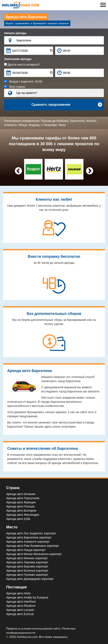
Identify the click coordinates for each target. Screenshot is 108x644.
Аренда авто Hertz (18, 593)
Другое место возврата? (22, 65)
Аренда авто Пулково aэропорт (27, 575)
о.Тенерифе (49, 125)
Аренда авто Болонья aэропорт (27, 571)
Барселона (77, 121)
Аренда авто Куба (18, 519)
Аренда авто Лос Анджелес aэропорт (31, 533)
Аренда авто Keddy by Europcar (27, 597)
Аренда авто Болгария (21, 511)
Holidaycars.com (27, 637)
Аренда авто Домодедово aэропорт (30, 579)
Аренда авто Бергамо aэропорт (27, 566)
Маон (62, 125)
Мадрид (34, 125)
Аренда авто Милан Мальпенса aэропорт (34, 554)
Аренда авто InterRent (21, 602)
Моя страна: (15, 87)
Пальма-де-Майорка (55, 121)
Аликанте (10, 125)
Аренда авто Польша (20, 506)
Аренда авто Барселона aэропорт (29, 537)
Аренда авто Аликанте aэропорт (28, 542)
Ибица (23, 125)
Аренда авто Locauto (20, 610)
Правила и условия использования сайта (34, 628)
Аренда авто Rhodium (21, 606)
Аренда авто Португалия (23, 498)
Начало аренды (15, 33)
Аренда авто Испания (21, 494)
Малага (91, 121)
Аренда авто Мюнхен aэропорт (27, 558)
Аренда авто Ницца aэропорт (26, 550)
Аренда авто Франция (21, 502)
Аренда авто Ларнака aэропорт (27, 562)
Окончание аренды (18, 59)
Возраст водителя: (23, 82)
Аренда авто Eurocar (20, 614)
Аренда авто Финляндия (23, 515)
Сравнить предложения (67, 105)
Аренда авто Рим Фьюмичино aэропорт (33, 546)
